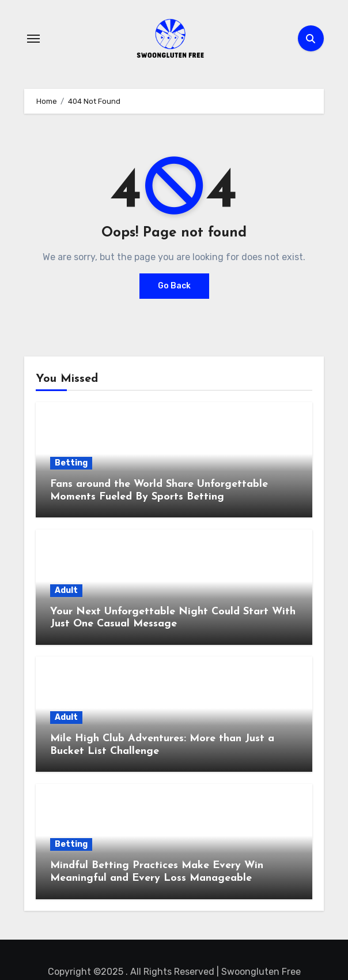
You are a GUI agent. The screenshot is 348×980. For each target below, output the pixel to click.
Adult (66, 590)
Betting (71, 463)
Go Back (174, 286)
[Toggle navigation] (33, 39)
